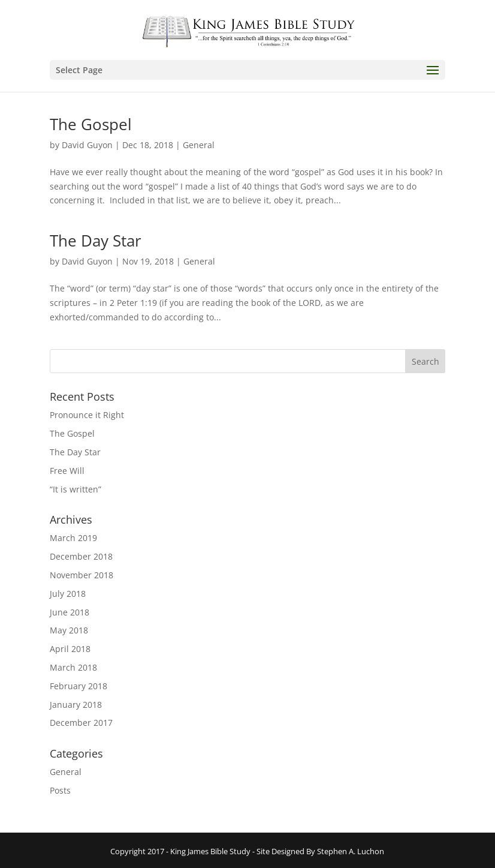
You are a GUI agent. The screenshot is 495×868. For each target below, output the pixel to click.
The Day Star (96, 241)
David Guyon (87, 145)
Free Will (67, 471)
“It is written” (76, 489)
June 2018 (70, 612)
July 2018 (68, 594)
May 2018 (69, 630)
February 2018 (79, 686)
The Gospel (91, 124)
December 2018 (81, 556)
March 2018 (73, 667)
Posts (60, 790)
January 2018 (76, 705)
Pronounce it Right (87, 415)
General (199, 145)
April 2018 (70, 649)
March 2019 (73, 538)
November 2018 (82, 575)
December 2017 (81, 723)
